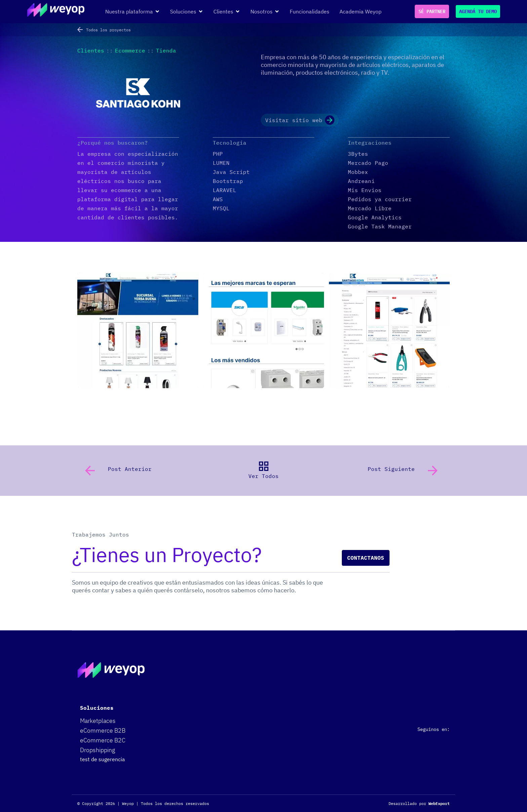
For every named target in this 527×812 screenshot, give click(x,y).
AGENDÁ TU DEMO (478, 11)
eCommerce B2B (103, 730)
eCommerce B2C (103, 740)
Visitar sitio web (300, 120)
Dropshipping (98, 750)
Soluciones (97, 708)
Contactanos (366, 558)
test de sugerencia (103, 759)
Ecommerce (130, 50)
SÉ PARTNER (432, 11)
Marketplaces (98, 721)
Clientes (91, 50)
